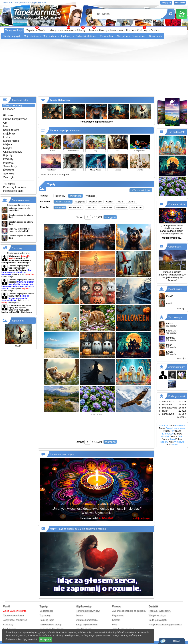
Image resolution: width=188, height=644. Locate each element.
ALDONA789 (106, 518)
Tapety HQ (60, 196)
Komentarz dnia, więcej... (63, 454)
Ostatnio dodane (63, 202)
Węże (175, 445)
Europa (166, 439)
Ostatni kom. (175, 247)
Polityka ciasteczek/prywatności (165, 624)
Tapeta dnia (18, 321)
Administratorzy (177, 367)
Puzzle (130, 30)
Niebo (178, 431)
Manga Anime (11, 141)
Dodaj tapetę (156, 36)
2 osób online (175, 289)
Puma (162, 428)
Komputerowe (11, 130)
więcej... (182, 308)
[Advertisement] (94, 69)
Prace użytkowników (15, 187)
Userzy (103, 30)
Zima (171, 425)
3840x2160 (137, 208)
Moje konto (116, 30)
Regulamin (118, 615)
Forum (92, 30)
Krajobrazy (9, 134)
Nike (171, 442)
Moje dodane (50, 36)
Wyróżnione (75, 196)
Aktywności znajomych (15, 620)
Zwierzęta (9, 177)
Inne (6, 126)
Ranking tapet (47, 620)
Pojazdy (8, 155)
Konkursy (142, 30)
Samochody (10, 166)
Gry (5, 123)
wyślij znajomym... (142, 518)
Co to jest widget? (158, 620)
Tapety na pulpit (12, 36)
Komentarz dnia (177, 204)
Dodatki (155, 30)
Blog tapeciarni (84, 629)
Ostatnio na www (21, 200)
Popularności (96, 202)
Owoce (174, 436)
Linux (169, 445)
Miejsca (8, 144)
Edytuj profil (9, 629)
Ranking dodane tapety (52, 629)
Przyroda (8, 163)
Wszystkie (90, 196)
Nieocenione (138, 36)
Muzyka (8, 148)
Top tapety (66, 36)
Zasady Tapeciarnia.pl (124, 629)
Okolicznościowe (13, 152)
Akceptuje (45, 639)
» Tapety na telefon (141, 190)
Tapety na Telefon (37, 30)
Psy (173, 431)
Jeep (181, 436)
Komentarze (67, 30)
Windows (179, 442)
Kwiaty (166, 431)
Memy (53, 30)
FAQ (115, 624)
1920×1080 (106, 208)
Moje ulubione (31, 36)
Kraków (178, 434)
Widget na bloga (157, 615)
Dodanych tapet (177, 396)
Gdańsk (165, 436)
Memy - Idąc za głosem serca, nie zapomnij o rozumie (78, 529)
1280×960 (91, 208)
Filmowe (8, 115)
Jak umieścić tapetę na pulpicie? (129, 611)
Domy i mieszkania (176, 428)
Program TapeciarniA (160, 611)
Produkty (8, 159)
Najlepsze (80, 202)
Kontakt (116, 620)
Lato (172, 439)
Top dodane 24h (177, 132)
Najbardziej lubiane (86, 36)
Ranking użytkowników (88, 611)
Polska (179, 439)
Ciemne (131, 202)
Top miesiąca (175, 317)
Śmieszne (9, 170)
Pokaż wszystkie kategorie (55, 175)
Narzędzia (122, 36)
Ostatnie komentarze (87, 620)
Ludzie (7, 137)
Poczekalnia (106, 36)
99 (94, 27)
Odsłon (110, 202)
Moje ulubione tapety (50, 624)
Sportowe (9, 174)
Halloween (9, 109)
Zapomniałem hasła (14, 615)
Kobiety (164, 442)
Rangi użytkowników (87, 624)
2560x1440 (121, 208)
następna (110, 217)
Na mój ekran (76, 208)
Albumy (81, 30)
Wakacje (163, 425)
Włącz (176, 641)
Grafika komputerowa (15, 119)
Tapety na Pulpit (14, 30)
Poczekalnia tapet (13, 191)
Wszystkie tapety (13, 105)
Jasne (120, 202)
